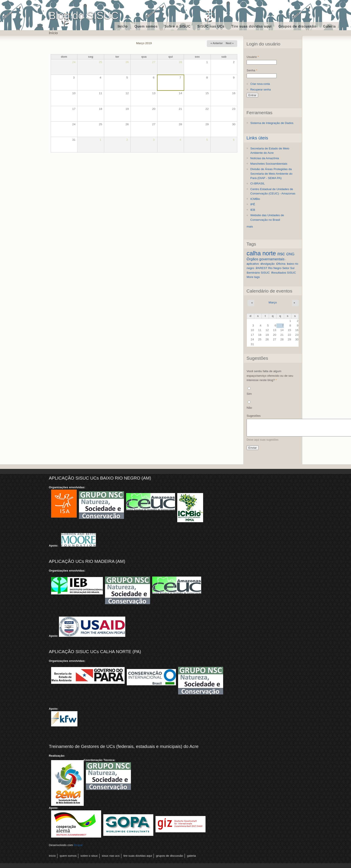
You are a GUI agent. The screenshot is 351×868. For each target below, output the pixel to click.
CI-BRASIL (257, 183)
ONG (290, 254)
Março (273, 302)
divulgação (268, 264)
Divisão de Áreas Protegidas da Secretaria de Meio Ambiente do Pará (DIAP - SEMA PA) (271, 174)
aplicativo (253, 264)
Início (123, 26)
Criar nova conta (260, 84)
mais (250, 227)
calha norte (261, 253)
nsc (281, 254)
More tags (253, 277)
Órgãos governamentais (266, 259)
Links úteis (257, 138)
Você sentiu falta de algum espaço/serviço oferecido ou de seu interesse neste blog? (270, 376)
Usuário (253, 57)
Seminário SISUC (258, 273)
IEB (253, 210)
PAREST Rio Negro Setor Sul (275, 268)
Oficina (281, 264)
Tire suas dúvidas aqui (252, 26)
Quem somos (146, 26)
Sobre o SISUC (177, 26)
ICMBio (255, 199)
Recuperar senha (261, 90)
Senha (252, 70)
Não (249, 408)
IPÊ (253, 204)
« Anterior (217, 43)
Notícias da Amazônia (265, 158)
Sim (249, 394)
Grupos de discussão (298, 26)
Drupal (78, 845)
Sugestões (254, 416)
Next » (230, 43)
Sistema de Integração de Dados (272, 123)
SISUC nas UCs (211, 26)
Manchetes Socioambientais (269, 164)
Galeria (329, 26)
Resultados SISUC (284, 273)
